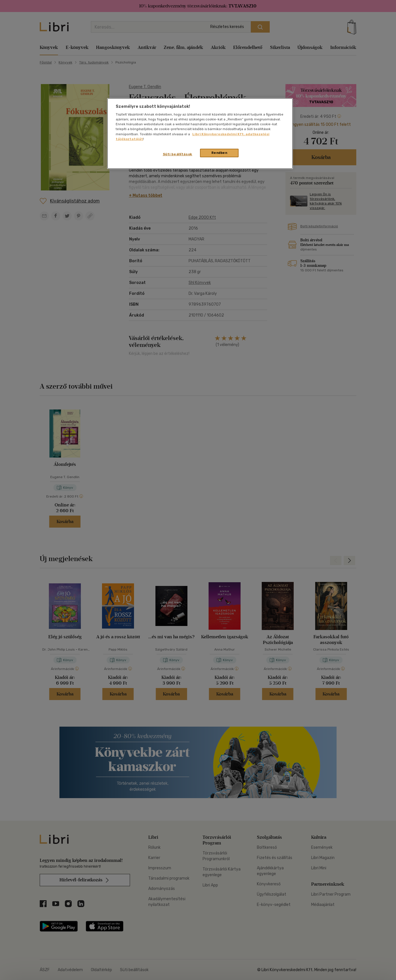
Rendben (219, 153)
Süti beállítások (178, 154)
